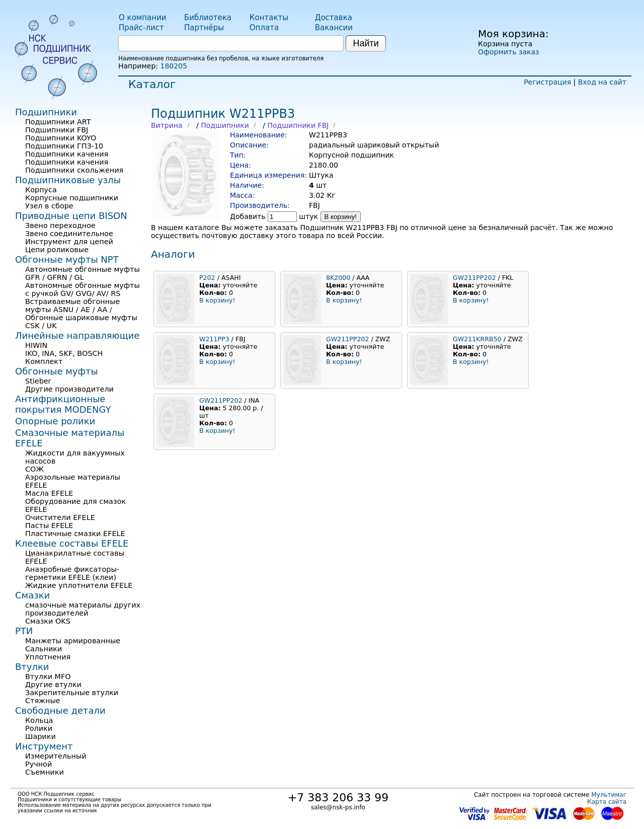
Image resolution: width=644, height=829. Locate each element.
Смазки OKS (48, 621)
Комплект (44, 361)
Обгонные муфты (57, 371)
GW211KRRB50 (477, 339)
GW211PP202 (474, 278)
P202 (207, 278)
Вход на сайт (602, 82)
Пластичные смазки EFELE (75, 534)
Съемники (45, 772)
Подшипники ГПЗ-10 (64, 146)
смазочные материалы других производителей (83, 609)
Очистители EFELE (60, 517)
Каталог (152, 84)
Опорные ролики (55, 421)
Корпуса (41, 190)
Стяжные (43, 701)
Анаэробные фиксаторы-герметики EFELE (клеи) (72, 573)
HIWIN (36, 345)
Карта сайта (607, 802)
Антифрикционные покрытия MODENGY (63, 404)
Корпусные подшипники (72, 198)
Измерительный (56, 756)
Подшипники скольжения (74, 170)
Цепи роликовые (57, 250)
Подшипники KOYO (61, 138)
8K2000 (338, 278)
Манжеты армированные (73, 641)
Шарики (41, 736)
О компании (142, 18)
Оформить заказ (508, 52)
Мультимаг (609, 795)
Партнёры (204, 28)
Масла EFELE (49, 493)
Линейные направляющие (77, 335)
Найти (366, 43)
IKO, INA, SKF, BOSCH (64, 353)
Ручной (38, 764)
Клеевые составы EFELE (72, 543)
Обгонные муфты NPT (67, 259)
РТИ (24, 631)
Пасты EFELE (49, 525)
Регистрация (547, 82)
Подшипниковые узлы (68, 180)
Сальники (44, 649)
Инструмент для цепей (69, 242)
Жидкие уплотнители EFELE (79, 585)
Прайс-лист (141, 28)
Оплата (264, 28)
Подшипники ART (58, 122)
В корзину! (341, 217)
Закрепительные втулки (72, 693)
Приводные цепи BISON (71, 216)
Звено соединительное (69, 234)
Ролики (39, 728)
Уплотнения (48, 657)
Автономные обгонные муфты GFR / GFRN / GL (83, 273)
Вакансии (334, 28)
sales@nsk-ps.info (338, 807)
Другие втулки (53, 685)
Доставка (334, 18)
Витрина (167, 125)
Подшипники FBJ (298, 125)
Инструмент (44, 746)
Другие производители (69, 389)
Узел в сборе (49, 206)
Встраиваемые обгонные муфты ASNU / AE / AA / (72, 306)
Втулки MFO (48, 676)
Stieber (38, 381)
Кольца (39, 720)
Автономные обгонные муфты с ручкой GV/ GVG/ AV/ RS (83, 289)
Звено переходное (60, 225)
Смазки (32, 595)
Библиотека (208, 18)
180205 (173, 66)
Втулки (32, 667)
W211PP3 (214, 339)
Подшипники (225, 125)
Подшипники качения (67, 154)
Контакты (269, 18)
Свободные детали (60, 710)
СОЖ (34, 469)
